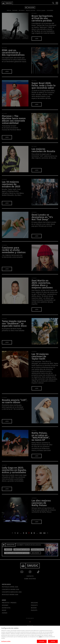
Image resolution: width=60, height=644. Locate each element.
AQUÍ (40, 638)
